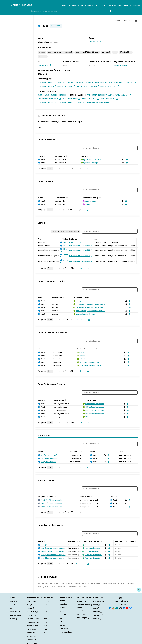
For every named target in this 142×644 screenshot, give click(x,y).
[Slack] (113, 608)
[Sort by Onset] (135, 541)
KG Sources (32, 636)
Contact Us (15, 612)
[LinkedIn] (124, 608)
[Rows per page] (50, 168)
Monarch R (32, 612)
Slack (96, 605)
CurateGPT (65, 629)
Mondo (46, 601)
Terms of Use (32, 626)
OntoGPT (64, 625)
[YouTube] (127, 608)
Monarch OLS (82, 601)
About (65, 5)
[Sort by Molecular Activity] (90, 297)
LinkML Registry (83, 618)
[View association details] (126, 160)
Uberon (46, 605)
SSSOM (63, 615)
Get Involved (98, 601)
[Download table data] (87, 168)
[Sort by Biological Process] (100, 400)
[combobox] (71, 11)
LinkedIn (97, 612)
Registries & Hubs (121, 5)
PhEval (63, 608)
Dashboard (32, 640)
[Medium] (117, 608)
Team (13, 605)
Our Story (14, 601)
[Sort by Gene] (44, 156)
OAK (62, 618)
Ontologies (90, 5)
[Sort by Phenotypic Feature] (101, 541)
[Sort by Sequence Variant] (55, 496)
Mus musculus (95, 42)
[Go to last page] (81, 268)
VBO (45, 622)
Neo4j (30, 608)
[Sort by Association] (66, 156)
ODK (62, 622)
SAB (12, 608)
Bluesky (97, 619)
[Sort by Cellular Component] (96, 349)
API (29, 605)
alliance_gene (121, 65)
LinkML (63, 611)
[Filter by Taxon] (66, 231)
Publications (15, 615)
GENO (46, 626)
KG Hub (80, 611)
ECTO (46, 633)
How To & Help (33, 619)
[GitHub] (121, 608)
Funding (14, 619)
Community (135, 5)
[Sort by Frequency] (126, 541)
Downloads (32, 601)
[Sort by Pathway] (90, 156)
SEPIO (46, 629)
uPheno (47, 608)
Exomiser (64, 604)
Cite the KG (32, 629)
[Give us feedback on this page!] (139, 590)
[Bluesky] (131, 608)
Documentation (33, 622)
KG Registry (81, 614)
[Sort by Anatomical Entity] (100, 197)
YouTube (98, 615)
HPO (45, 612)
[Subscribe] (110, 608)
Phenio (46, 615)
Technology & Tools (104, 5)
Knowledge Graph (77, 5)
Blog (96, 608)
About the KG (33, 633)
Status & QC (32, 615)
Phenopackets (66, 632)
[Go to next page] (76, 268)
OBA (45, 619)
